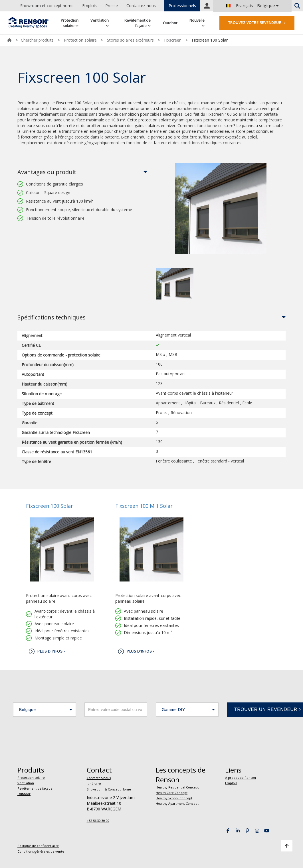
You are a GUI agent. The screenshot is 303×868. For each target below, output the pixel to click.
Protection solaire (70, 23)
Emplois (89, 6)
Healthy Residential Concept (177, 787)
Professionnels (182, 6)
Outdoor (170, 23)
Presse (112, 6)
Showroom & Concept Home (109, 789)
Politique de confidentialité (38, 846)
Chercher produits (37, 40)
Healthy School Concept (174, 798)
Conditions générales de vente (41, 851)
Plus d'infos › (51, 651)
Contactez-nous (141, 6)
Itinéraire (94, 784)
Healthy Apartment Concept (177, 803)
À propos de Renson (241, 778)
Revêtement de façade (138, 23)
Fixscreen (173, 40)
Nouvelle (197, 23)
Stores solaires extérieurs (130, 40)
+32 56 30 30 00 (98, 821)
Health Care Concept (172, 793)
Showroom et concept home (47, 6)
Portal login (207, 6)
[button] (45, 710)
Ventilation (100, 23)
